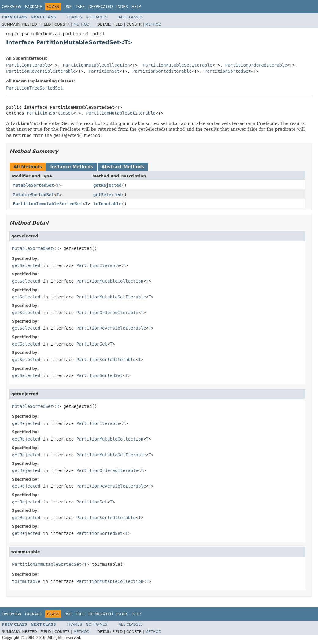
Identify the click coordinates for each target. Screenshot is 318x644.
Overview (12, 7)
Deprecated (101, 7)
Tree (80, 7)
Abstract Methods (123, 167)
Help (136, 7)
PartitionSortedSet (228, 71)
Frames (75, 17)
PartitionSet (104, 71)
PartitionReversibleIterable (41, 71)
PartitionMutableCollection (96, 65)
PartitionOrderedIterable (256, 65)
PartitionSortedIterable (162, 71)
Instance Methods (72, 167)
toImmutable (107, 204)
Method (81, 24)
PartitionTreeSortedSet (34, 88)
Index (122, 7)
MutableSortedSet (33, 185)
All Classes (131, 17)
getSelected (107, 195)
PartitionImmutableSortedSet (48, 204)
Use (68, 7)
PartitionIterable (28, 65)
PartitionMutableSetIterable (178, 65)
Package (33, 7)
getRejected (107, 185)
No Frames (96, 17)
